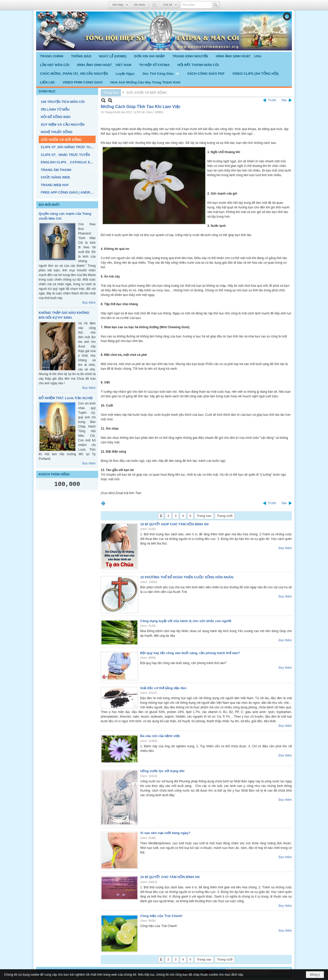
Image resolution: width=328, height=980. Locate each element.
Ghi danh (140, 5)
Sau (284, 100)
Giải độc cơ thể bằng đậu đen (163, 688)
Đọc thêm (89, 303)
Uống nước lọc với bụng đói (162, 771)
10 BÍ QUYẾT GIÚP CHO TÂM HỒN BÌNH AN (174, 524)
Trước (272, 100)
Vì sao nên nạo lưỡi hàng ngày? (165, 833)
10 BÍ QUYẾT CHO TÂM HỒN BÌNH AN (170, 877)
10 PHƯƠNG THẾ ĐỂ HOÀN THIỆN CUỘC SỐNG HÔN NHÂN (187, 577)
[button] (161, 73)
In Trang (103, 503)
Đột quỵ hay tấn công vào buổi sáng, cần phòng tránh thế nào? (190, 653)
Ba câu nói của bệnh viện (160, 736)
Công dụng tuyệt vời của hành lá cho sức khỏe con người (186, 621)
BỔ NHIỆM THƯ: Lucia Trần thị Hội (66, 398)
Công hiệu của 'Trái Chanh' (161, 916)
